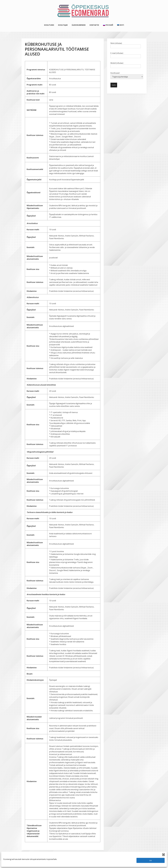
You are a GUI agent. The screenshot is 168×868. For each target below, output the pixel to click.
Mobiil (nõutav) (126, 63)
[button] (163, 854)
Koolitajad (63, 24)
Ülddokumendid (79, 24)
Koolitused (49, 24)
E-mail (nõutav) (126, 53)
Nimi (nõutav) (126, 43)
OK (151, 860)
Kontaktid (94, 24)
